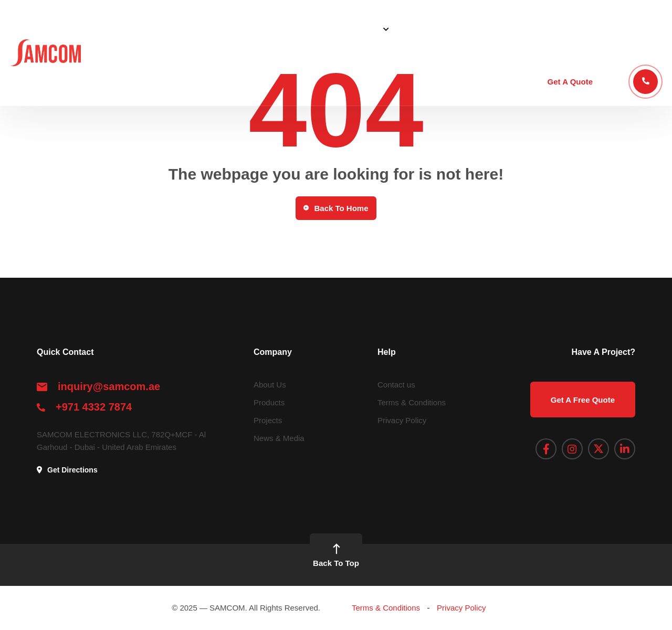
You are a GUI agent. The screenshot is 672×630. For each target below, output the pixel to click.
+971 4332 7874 (94, 407)
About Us (310, 29)
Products (420, 29)
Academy (587, 29)
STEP (543, 29)
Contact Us (641, 29)
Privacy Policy (402, 420)
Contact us (396, 385)
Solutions (361, 29)
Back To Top (336, 555)
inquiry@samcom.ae (109, 386)
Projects (468, 29)
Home (266, 29)
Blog (508, 29)
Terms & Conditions (412, 402)
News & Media (279, 438)
